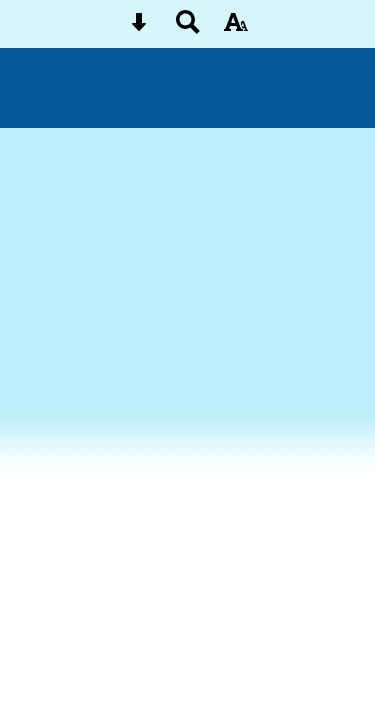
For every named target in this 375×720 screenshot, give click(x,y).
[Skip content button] (139, 28)
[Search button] (188, 28)
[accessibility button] (236, 28)
